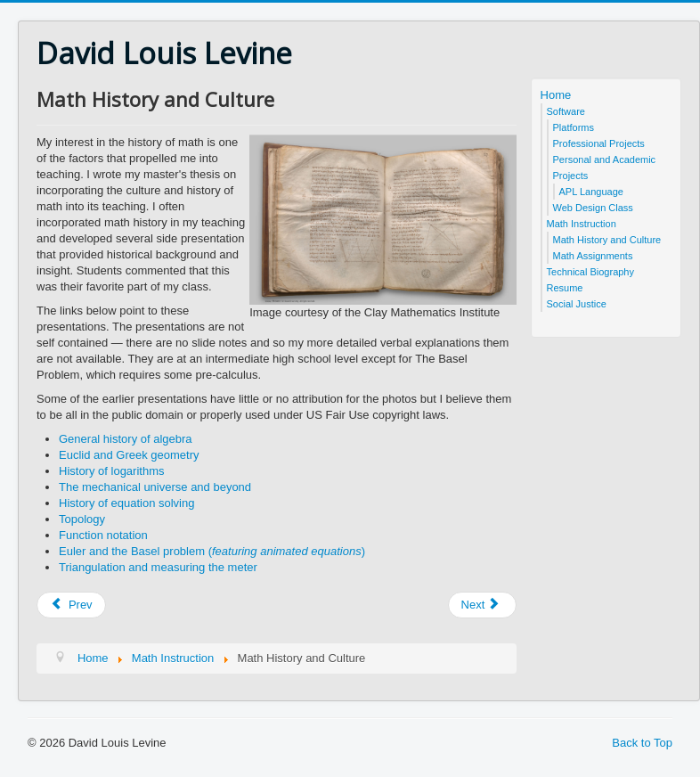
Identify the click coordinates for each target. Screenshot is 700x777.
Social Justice (577, 304)
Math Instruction (582, 224)
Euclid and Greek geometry (129, 455)
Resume (565, 288)
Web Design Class (593, 208)
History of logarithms (111, 471)
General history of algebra (126, 439)
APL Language (591, 192)
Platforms (574, 127)
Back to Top (642, 743)
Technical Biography (590, 272)
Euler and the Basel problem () (212, 551)
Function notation (103, 535)
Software (566, 111)
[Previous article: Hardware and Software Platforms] (71, 605)
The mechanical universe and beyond (155, 487)
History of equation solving (126, 503)
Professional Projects (599, 143)
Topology (82, 519)
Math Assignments (593, 256)
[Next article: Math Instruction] (483, 605)
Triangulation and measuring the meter (158, 567)
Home (556, 95)
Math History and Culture (607, 240)
